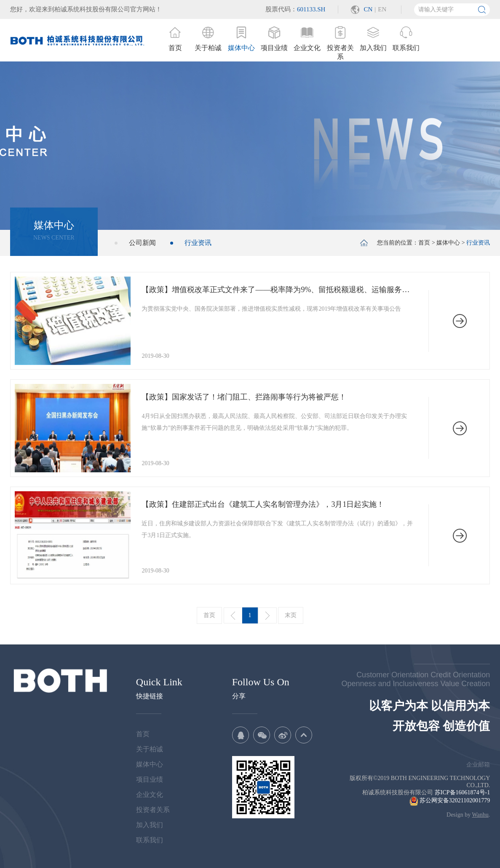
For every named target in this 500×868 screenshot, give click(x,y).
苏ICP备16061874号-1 (462, 792)
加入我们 (150, 825)
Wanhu (480, 815)
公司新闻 (142, 243)
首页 (424, 243)
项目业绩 (150, 779)
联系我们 (150, 840)
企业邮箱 (478, 765)
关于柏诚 (150, 749)
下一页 (267, 615)
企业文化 (150, 795)
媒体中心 (448, 243)
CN (368, 9)
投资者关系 (153, 810)
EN (382, 9)
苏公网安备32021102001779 (450, 800)
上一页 (233, 615)
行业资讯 (198, 243)
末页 (291, 615)
